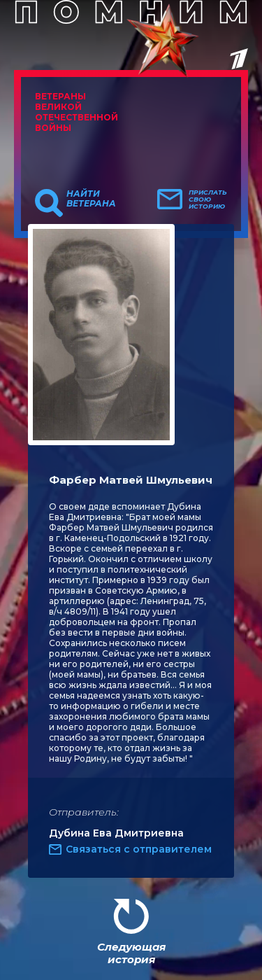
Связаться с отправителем (139, 849)
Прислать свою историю (208, 199)
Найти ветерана (91, 199)
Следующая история (131, 953)
